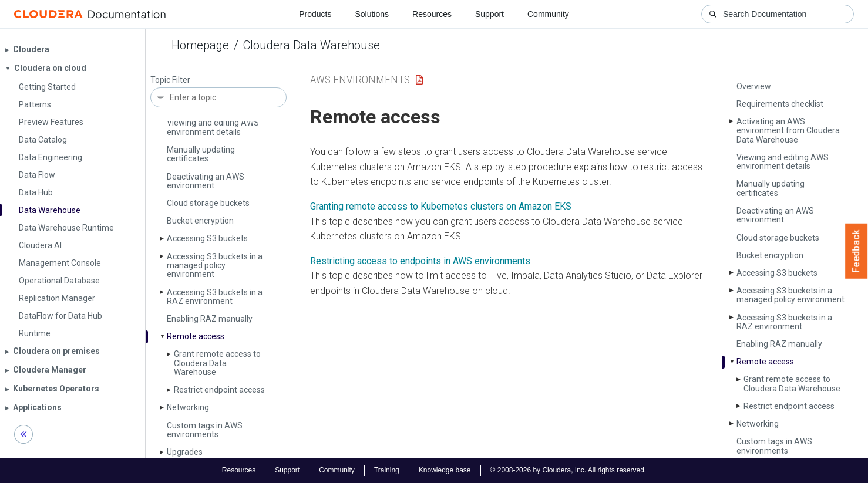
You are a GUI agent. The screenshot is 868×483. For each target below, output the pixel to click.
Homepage (200, 45)
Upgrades (185, 452)
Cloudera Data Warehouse (312, 45)
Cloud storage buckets (208, 203)
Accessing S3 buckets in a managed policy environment (215, 266)
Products (315, 14)
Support (489, 14)
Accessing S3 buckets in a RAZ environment (215, 297)
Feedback (857, 251)
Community (548, 14)
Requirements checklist (780, 104)
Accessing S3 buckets (207, 238)
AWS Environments (360, 80)
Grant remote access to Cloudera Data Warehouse (217, 363)
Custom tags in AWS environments (205, 430)
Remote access (196, 336)
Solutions (372, 14)
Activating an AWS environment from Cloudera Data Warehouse (788, 131)
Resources (432, 14)
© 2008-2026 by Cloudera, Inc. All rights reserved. (568, 470)
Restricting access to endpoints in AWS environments (420, 261)
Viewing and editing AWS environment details (213, 127)
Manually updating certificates (201, 154)
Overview (754, 86)
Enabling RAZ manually (210, 319)
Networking (188, 407)
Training (387, 470)
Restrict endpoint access (219, 390)
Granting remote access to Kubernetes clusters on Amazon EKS (441, 206)
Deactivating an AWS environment (206, 181)
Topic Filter (170, 80)
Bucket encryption (200, 221)
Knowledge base (445, 470)
